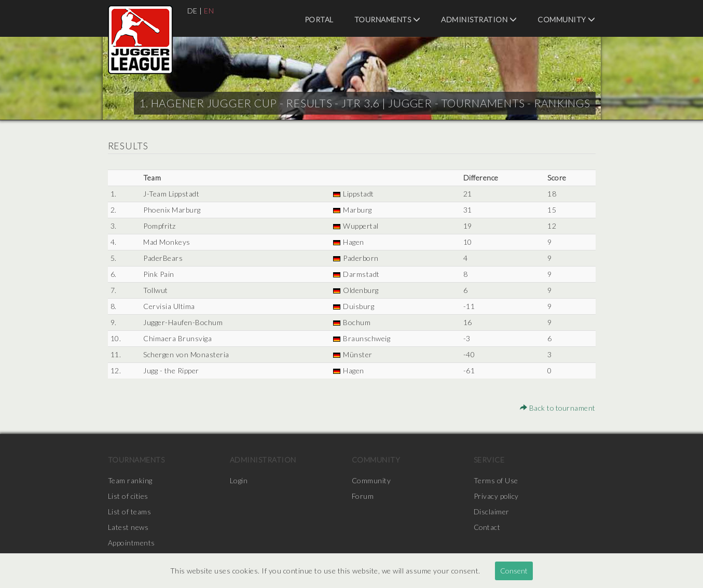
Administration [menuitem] (479, 19)
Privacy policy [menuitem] (497, 496)
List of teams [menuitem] (130, 512)
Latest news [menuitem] (128, 527)
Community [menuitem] (567, 19)
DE (192, 11)
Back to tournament (557, 408)
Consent (514, 571)
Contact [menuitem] (487, 527)
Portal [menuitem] (319, 19)
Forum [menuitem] (363, 496)
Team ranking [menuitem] (130, 480)
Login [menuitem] (239, 480)
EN (209, 11)
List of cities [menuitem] (128, 496)
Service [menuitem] (489, 460)
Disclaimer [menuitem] (492, 512)
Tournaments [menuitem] (388, 19)
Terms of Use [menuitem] (496, 480)
